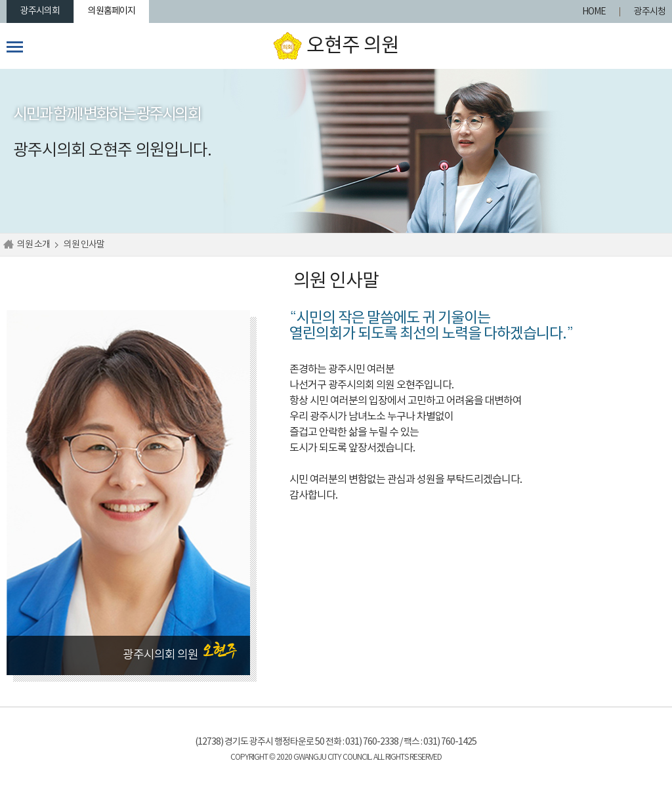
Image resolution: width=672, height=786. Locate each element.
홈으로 (9, 245)
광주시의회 (40, 11)
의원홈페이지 (112, 11)
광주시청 (650, 12)
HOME (594, 12)
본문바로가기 (0, 0)
